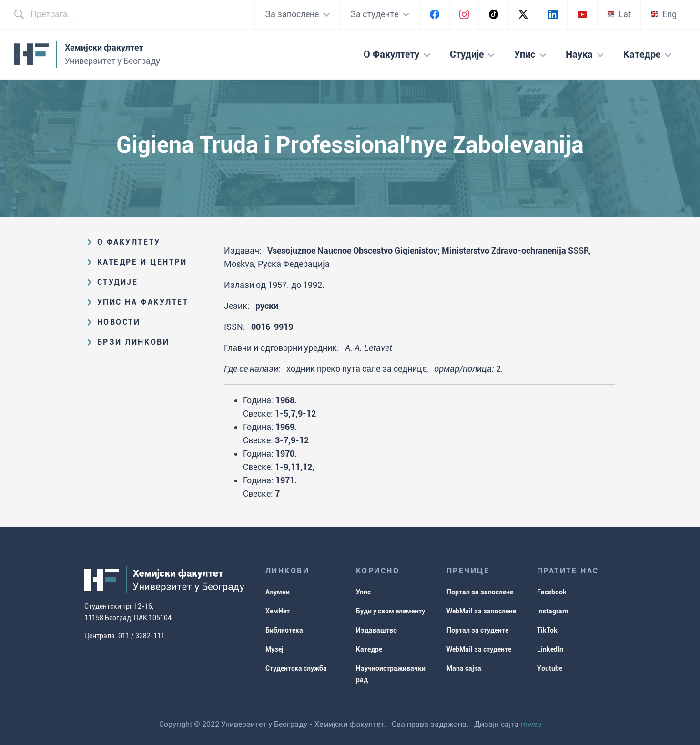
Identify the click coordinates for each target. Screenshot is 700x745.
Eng (664, 14)
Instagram (553, 611)
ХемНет (278, 611)
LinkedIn (550, 649)
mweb (531, 724)
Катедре (369, 649)
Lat (619, 14)
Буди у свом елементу (391, 611)
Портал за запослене (480, 592)
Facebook (552, 592)
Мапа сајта (464, 668)
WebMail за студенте (479, 649)
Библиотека (284, 630)
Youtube (550, 668)
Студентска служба (296, 668)
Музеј (274, 649)
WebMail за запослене (481, 611)
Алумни (278, 592)
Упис (363, 592)
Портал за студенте (477, 630)
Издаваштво (376, 630)
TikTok (547, 630)
